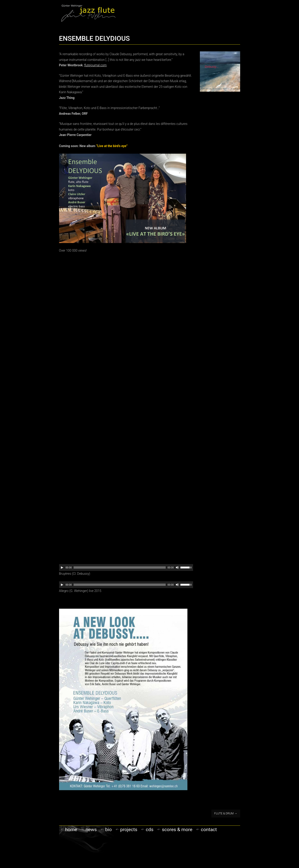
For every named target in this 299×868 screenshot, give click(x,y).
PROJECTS (129, 830)
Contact (209, 830)
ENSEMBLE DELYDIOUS (94, 38)
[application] (126, 568)
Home (71, 830)
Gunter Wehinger (88, 13)
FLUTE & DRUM (226, 813)
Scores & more (177, 830)
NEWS (91, 830)
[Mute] (177, 568)
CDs (150, 830)
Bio (109, 830)
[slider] (120, 568)
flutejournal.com (96, 65)
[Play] (62, 568)
